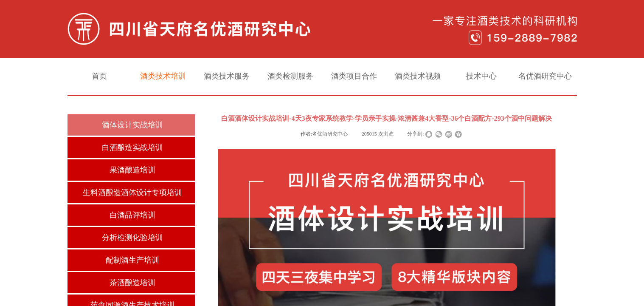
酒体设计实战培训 (132, 125)
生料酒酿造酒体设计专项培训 (132, 193)
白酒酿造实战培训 (132, 147)
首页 (99, 76)
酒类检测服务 (290, 76)
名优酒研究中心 (545, 76)
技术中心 (481, 76)
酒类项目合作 (354, 76)
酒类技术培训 (163, 76)
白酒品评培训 (132, 215)
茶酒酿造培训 (132, 283)
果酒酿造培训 (132, 170)
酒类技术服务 (227, 76)
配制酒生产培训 (132, 260)
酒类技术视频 (418, 76)
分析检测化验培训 (132, 238)
